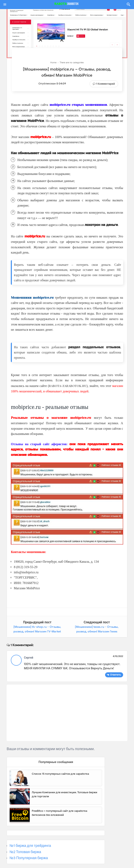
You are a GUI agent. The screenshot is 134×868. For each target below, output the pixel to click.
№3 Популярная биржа (29, 858)
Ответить (116, 675)
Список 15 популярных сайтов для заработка (60, 774)
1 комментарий (105, 84)
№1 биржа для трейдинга (30, 845)
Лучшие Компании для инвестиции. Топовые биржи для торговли (64, 794)
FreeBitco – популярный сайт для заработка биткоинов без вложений (59, 813)
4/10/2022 (118, 656)
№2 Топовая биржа (25, 852)
